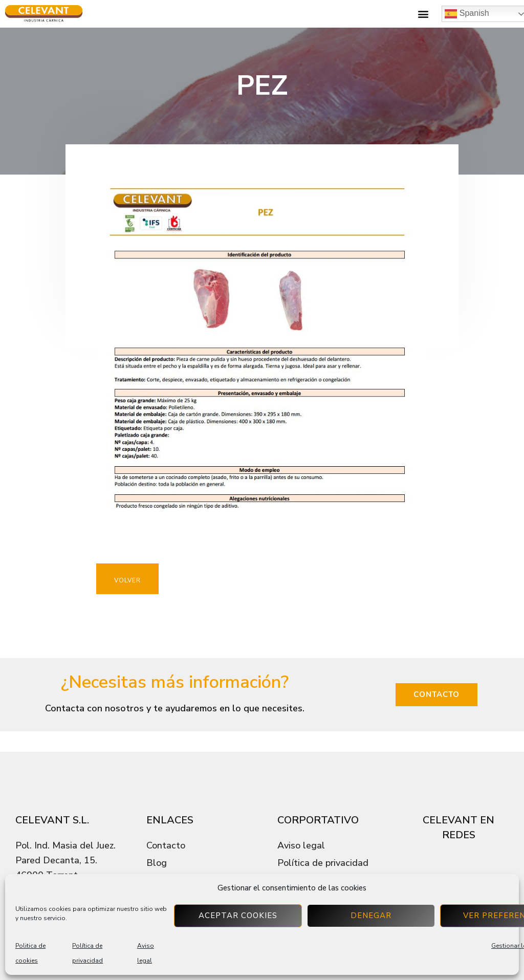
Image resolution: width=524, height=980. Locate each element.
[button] (423, 14)
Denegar (371, 916)
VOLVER (127, 580)
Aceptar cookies (238, 916)
